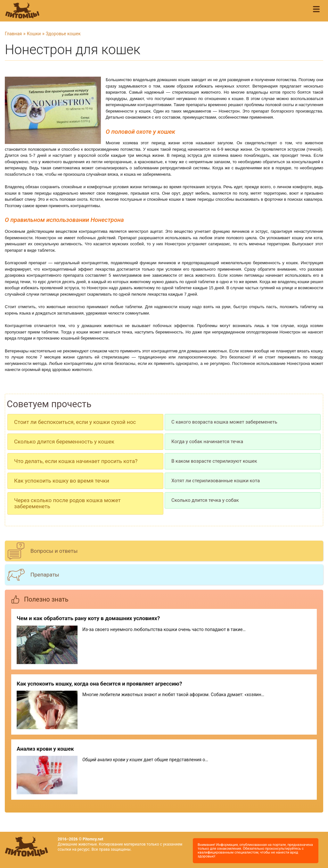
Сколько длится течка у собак (205, 500)
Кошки (34, 34)
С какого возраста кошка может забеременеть (224, 422)
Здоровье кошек (63, 34)
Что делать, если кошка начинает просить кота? (76, 461)
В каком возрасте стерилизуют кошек (214, 461)
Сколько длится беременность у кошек (64, 442)
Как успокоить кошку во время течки (62, 481)
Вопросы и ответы (54, 551)
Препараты (45, 575)
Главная (13, 34)
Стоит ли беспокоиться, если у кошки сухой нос (75, 422)
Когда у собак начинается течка (207, 442)
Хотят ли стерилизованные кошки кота (216, 481)
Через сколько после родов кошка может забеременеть (67, 503)
